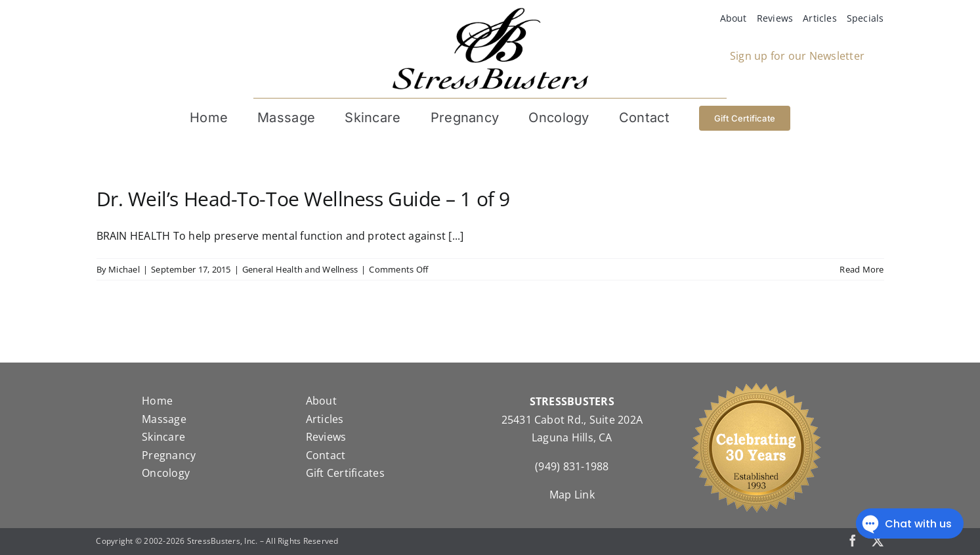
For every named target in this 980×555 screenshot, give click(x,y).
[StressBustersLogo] (490, 12)
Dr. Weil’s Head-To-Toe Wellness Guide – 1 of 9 (303, 199)
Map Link (572, 495)
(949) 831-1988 (572, 466)
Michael (124, 269)
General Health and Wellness (300, 269)
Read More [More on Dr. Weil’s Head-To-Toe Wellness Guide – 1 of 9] (862, 269)
